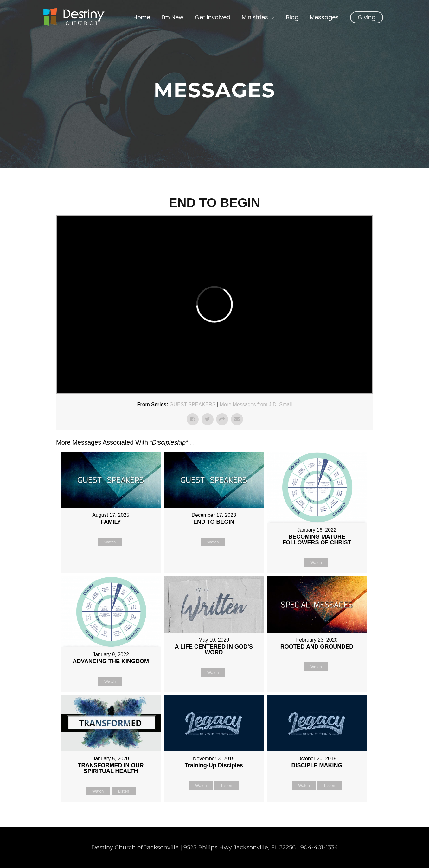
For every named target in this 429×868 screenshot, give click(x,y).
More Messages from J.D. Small (256, 405)
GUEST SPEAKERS (193, 405)
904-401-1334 (319, 847)
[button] (367, 17)
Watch (110, 542)
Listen (124, 791)
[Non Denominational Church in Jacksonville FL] (74, 17)
